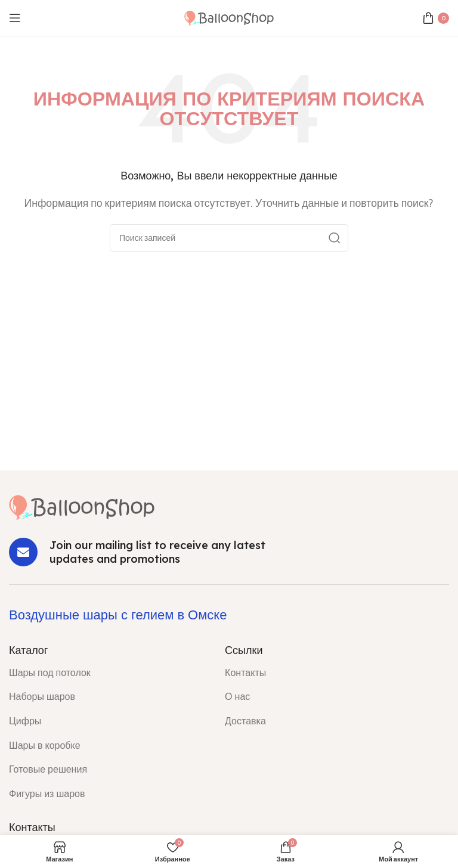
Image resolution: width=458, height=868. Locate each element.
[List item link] (108, 673)
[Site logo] (229, 17)
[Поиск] (229, 238)
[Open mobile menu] (15, 18)
